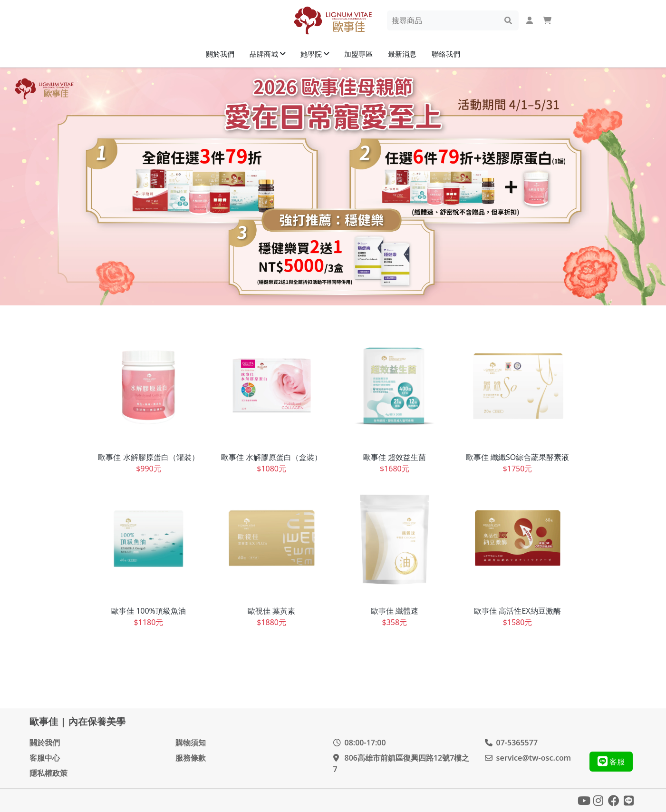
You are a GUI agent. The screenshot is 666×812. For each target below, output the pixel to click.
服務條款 (191, 758)
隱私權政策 (48, 773)
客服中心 (45, 758)
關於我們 (45, 743)
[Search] (446, 20)
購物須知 (191, 743)
